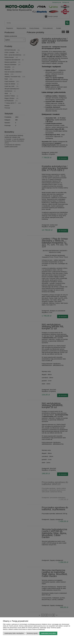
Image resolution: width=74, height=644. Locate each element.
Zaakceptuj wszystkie (48, 633)
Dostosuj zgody (32, 633)
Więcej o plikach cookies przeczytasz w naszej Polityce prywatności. (24, 629)
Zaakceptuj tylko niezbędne (14, 633)
